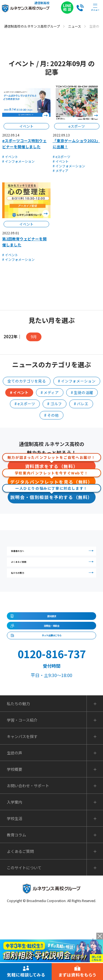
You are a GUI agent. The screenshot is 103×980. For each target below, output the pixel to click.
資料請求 (52, 657)
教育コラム (16, 904)
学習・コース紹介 (22, 789)
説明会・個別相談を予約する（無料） (52, 496)
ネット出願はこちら (52, 698)
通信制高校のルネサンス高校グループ (32, 26)
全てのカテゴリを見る (27, 381)
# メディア (61, 170)
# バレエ (81, 404)
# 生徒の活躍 (82, 392)
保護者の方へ (54, 556)
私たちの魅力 (54, 602)
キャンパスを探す (22, 806)
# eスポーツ (62, 157)
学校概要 (15, 838)
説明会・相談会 (52, 678)
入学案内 (15, 871)
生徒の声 (15, 822)
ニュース (75, 26)
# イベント (10, 157)
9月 (34, 337)
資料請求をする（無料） (52, 465)
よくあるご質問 (54, 579)
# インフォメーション (18, 161)
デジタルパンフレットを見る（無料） (52, 480)
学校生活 (15, 888)
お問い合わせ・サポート (28, 855)
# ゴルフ (55, 404)
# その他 (51, 415)
